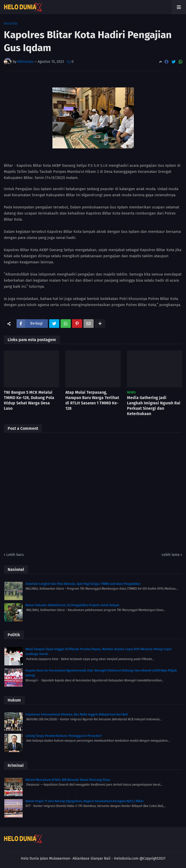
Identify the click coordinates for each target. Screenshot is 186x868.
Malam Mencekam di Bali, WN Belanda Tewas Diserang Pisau (68, 780)
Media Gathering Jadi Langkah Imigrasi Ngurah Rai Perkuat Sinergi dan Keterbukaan (154, 406)
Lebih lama (171, 555)
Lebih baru (15, 555)
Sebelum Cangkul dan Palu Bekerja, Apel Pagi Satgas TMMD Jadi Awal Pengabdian (83, 584)
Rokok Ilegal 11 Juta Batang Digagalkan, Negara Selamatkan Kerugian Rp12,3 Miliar (85, 801)
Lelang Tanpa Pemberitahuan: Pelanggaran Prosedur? (64, 736)
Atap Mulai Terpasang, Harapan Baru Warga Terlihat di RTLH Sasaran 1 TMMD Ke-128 (92, 400)
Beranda (11, 24)
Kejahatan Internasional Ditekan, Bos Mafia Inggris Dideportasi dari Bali (77, 714)
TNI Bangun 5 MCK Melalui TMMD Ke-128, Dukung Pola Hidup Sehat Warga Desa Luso (29, 400)
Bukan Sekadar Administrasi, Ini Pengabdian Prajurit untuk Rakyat (72, 605)
